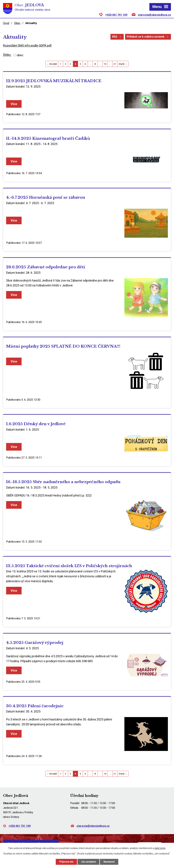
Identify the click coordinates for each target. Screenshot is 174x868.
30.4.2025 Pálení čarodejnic (35, 706)
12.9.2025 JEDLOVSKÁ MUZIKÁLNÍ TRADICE (54, 81)
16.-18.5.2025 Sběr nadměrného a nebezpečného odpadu (63, 482)
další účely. (160, 848)
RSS (117, 37)
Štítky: (7, 55)
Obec (17, 23)
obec (20, 55)
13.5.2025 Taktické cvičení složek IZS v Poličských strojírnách (69, 566)
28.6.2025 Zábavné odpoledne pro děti (46, 267)
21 (115, 64)
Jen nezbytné (88, 862)
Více (14, 104)
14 (105, 64)
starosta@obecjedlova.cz (154, 15)
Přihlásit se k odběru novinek (148, 37)
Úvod (6, 23)
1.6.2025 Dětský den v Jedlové (36, 424)
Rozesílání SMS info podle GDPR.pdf (27, 45)
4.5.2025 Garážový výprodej (35, 643)
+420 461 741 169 (116, 15)
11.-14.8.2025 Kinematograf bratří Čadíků (48, 138)
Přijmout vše (66, 862)
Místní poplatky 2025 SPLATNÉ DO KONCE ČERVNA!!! (63, 346)
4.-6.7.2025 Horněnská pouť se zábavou (46, 197)
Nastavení (109, 862)
